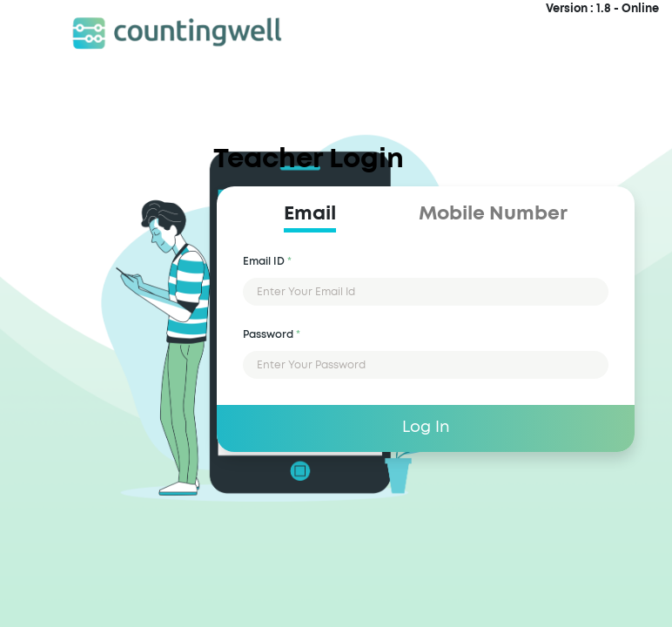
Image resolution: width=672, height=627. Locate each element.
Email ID (267, 261)
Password (272, 334)
